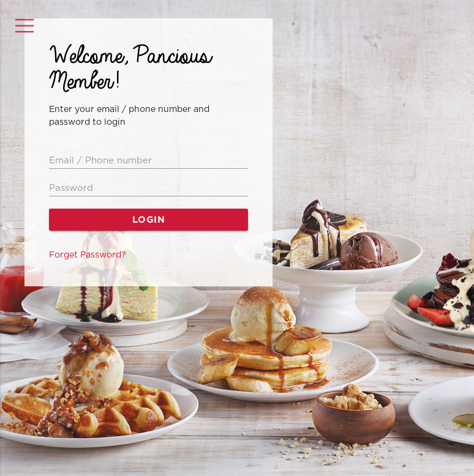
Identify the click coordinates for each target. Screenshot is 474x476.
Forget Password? (88, 255)
